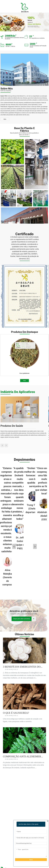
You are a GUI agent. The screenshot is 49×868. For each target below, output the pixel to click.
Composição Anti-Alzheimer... (23, 756)
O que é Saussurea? (16, 713)
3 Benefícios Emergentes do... (23, 667)
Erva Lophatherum (24, 373)
